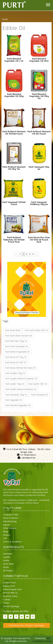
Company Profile (11, 515)
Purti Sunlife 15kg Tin (15, 384)
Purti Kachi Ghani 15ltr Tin (36, 330)
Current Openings (11, 606)
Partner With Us (10, 593)
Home (5, 19)
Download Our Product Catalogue (27, 625)
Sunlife (6, 560)
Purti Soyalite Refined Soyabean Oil (21, 379)
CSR (5, 538)
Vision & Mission (11, 518)
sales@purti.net (28, 458)
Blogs (6, 531)
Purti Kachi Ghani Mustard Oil (18, 336)
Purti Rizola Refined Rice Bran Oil (20, 368)
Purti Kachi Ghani (13, 330)
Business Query (10, 596)
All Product (8, 571)
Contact (7, 599)
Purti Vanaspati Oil (39, 395)
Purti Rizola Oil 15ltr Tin (16, 362)
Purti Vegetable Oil (13, 400)
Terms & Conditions (12, 542)
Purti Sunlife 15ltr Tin (38, 384)
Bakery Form (9, 586)
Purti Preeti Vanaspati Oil (16, 346)
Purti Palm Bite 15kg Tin (16, 341)
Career (6, 603)
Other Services (10, 528)
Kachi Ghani (8, 564)
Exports (7, 525)
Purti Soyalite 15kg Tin (15, 373)
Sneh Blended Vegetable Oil (18, 405)
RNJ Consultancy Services (42, 640)
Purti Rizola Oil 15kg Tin (16, 357)
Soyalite (7, 557)
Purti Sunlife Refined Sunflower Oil (21, 389)
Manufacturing (10, 521)
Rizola (6, 567)
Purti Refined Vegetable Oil (17, 352)
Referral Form (9, 583)
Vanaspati (8, 554)
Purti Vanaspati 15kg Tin (16, 395)
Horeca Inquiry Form (13, 589)
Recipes (7, 535)
